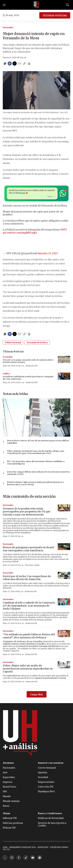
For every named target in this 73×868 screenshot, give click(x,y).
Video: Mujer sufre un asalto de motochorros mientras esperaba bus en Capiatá (28, 669)
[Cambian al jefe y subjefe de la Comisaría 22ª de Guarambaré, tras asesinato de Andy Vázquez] (64, 602)
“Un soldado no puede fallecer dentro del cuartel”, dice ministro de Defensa (29, 636)
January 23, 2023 (48, 253)
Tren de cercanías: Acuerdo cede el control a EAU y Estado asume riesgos (28, 361)
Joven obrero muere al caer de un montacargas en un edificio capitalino (38, 442)
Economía (8, 357)
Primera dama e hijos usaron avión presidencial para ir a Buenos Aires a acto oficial (35, 483)
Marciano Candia (32, 565)
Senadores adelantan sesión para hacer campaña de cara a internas (28, 378)
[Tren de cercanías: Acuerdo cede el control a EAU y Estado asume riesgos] (64, 359)
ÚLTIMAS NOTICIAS (55, 15)
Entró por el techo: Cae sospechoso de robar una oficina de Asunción (27, 578)
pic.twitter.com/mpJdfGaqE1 (20, 233)
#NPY (64, 230)
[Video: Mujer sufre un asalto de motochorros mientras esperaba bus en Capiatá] (64, 665)
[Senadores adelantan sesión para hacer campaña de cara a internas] (64, 376)
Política (6, 374)
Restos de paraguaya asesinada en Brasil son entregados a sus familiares (28, 549)
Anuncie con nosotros (51, 763)
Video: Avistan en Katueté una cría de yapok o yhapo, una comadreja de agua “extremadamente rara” (36, 452)
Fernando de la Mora (37, 342)
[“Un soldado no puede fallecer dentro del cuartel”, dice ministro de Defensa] (64, 634)
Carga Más (37, 694)
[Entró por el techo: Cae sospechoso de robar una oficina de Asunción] (64, 575)
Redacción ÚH (32, 366)
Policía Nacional (13, 342)
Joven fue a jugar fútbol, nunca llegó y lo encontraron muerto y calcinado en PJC (38, 473)
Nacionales (8, 28)
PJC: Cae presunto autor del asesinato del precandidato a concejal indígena (36, 463)
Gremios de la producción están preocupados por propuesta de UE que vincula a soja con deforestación (27, 512)
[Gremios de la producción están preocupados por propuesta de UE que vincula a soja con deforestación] (64, 508)
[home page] (36, 5)
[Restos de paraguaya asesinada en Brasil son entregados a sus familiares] (64, 547)
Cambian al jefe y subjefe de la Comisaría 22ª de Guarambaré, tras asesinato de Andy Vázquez (29, 606)
